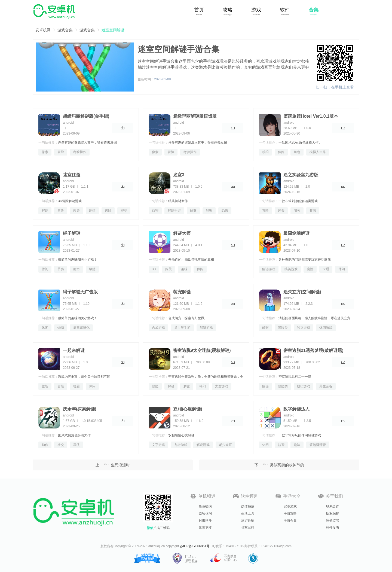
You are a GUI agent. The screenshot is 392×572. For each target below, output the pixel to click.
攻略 (228, 10)
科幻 (203, 386)
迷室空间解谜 (113, 30)
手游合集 (290, 521)
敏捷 (92, 269)
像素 (45, 152)
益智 (155, 211)
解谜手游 (174, 211)
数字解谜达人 (296, 409)
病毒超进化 (81, 328)
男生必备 (326, 386)
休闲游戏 (326, 328)
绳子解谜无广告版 (80, 292)
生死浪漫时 (120, 465)
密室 (124, 211)
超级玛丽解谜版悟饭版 (195, 116)
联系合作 (333, 506)
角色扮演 (205, 506)
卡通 (326, 269)
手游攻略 (290, 513)
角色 (297, 152)
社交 (61, 445)
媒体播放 (248, 506)
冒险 (61, 152)
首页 (199, 10)
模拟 (265, 152)
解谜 (45, 211)
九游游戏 (181, 445)
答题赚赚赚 (318, 445)
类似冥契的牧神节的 (287, 465)
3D (154, 269)
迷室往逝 (72, 175)
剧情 (92, 211)
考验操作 (80, 152)
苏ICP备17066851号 (195, 546)
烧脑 (61, 328)
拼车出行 (248, 528)
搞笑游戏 (291, 269)
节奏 (61, 269)
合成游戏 (158, 328)
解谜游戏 (269, 269)
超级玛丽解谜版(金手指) (86, 116)
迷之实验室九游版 (301, 175)
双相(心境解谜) (188, 409)
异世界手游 (182, 328)
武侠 (76, 445)
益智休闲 (205, 513)
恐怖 (225, 211)
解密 (209, 211)
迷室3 (179, 175)
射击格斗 (205, 521)
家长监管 (333, 521)
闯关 (76, 211)
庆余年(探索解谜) (80, 409)
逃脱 (108, 211)
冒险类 (283, 328)
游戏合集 (65, 30)
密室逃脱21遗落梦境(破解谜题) (313, 350)
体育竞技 (205, 528)
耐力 (76, 269)
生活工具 (248, 513)
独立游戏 (304, 328)
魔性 (310, 269)
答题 (76, 386)
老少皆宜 (225, 445)
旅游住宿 (248, 521)
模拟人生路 (318, 152)
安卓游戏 (290, 506)
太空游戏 (222, 386)
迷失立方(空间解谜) (302, 292)
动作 (45, 445)
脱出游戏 (304, 386)
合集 (314, 10)
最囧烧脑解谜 (296, 233)
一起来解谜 (74, 350)
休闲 (281, 152)
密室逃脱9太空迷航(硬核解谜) (202, 350)
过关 (281, 211)
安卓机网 (43, 30)
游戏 (256, 10)
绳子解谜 (72, 233)
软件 (285, 10)
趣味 (313, 211)
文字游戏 (158, 445)
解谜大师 (182, 233)
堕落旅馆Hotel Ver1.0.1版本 (311, 116)
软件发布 (333, 528)
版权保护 (333, 513)
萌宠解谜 (182, 292)
